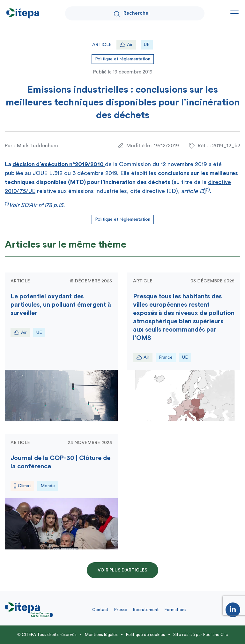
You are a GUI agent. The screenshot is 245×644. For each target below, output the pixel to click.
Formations (175, 610)
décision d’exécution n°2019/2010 (59, 164)
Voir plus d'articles (122, 570)
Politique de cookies (145, 635)
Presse (121, 610)
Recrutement (146, 610)
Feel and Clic (215, 635)
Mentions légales (101, 635)
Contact (100, 610)
